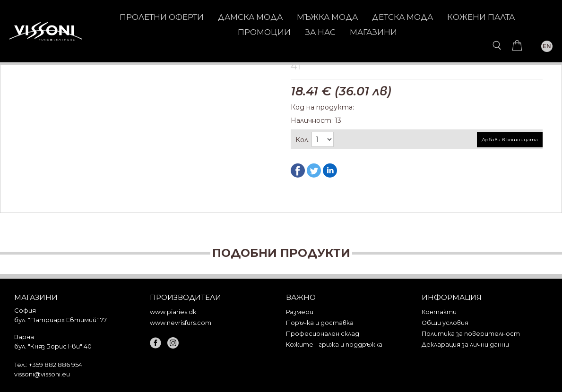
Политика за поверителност (471, 334)
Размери (300, 312)
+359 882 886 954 (56, 365)
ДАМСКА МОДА (250, 17)
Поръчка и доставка (320, 323)
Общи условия (445, 323)
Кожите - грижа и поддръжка (334, 345)
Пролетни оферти (162, 17)
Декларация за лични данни (465, 345)
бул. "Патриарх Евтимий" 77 (61, 320)
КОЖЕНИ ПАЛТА (481, 17)
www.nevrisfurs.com (181, 323)
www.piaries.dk (173, 312)
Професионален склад (323, 334)
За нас (320, 32)
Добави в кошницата (510, 140)
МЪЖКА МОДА (327, 17)
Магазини (373, 32)
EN (547, 46)
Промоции (264, 32)
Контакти (439, 312)
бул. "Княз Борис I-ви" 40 (53, 346)
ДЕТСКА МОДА (402, 17)
